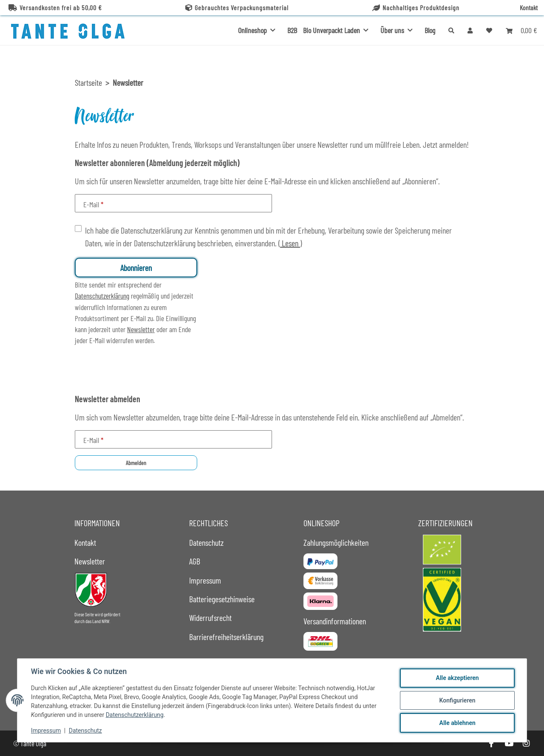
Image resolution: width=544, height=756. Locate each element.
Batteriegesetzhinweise (222, 599)
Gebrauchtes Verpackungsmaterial (237, 7)
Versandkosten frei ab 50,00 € (55, 7)
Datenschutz (85, 731)
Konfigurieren (457, 700)
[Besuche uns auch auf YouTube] (509, 743)
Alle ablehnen (457, 723)
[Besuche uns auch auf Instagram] (526, 743)
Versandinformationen (335, 621)
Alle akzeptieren (457, 678)
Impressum (46, 731)
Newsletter (141, 329)
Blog (430, 30)
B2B (292, 30)
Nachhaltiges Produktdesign (416, 7)
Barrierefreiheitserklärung (226, 637)
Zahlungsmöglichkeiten (336, 542)
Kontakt (529, 7)
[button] (470, 30)
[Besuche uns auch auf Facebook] (491, 743)
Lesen (290, 243)
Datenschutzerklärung (135, 715)
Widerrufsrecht (210, 618)
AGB (195, 561)
